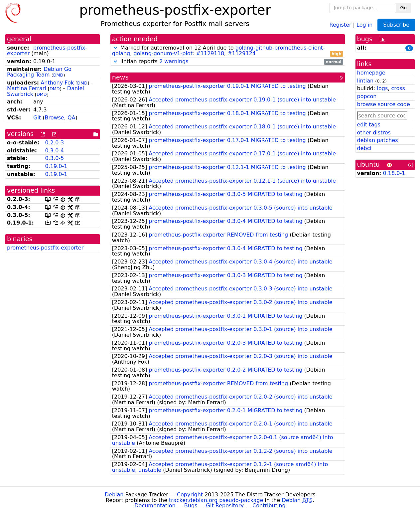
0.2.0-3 (55, 143)
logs (382, 88)
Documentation (155, 506)
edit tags (369, 125)
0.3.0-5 (55, 158)
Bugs (191, 506)
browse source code (384, 104)
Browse (54, 118)
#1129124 (242, 53)
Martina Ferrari (27, 88)
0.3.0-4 (55, 151)
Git (37, 118)
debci (364, 148)
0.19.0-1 (56, 166)
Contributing (269, 506)
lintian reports (228, 62)
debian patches (378, 140)
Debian (114, 495)
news (120, 77)
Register (341, 24)
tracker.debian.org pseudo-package (216, 500)
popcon (367, 96)
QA (71, 118)
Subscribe (396, 25)
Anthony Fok (57, 83)
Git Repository (225, 506)
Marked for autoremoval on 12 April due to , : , (228, 51)
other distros (374, 133)
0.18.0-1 (394, 173)
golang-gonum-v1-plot (163, 53)
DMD (58, 75)
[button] (115, 48)
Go (404, 8)
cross (398, 88)
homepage (371, 73)
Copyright (190, 495)
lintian (365, 81)
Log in (364, 24)
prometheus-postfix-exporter (47, 51)
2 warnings (174, 61)
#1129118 (210, 53)
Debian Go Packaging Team (39, 72)
